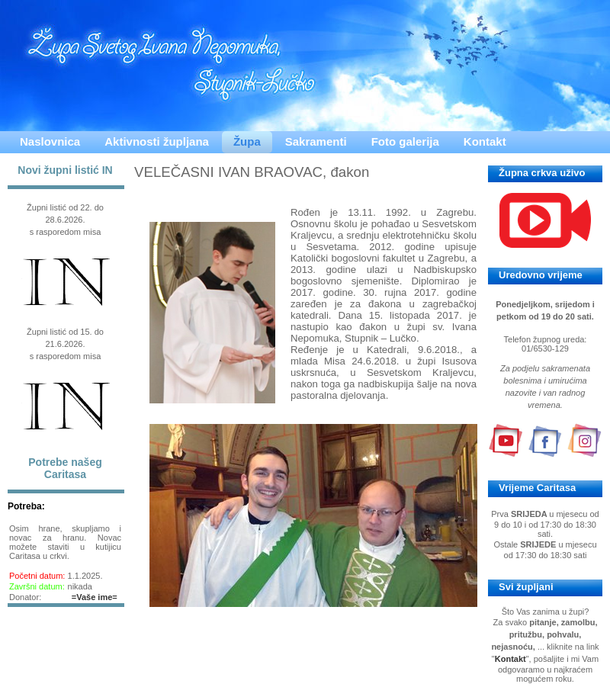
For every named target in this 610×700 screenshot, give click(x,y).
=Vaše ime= (95, 597)
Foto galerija (405, 141)
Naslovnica (50, 141)
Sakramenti (316, 141)
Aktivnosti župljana (157, 141)
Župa (247, 141)
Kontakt (485, 141)
